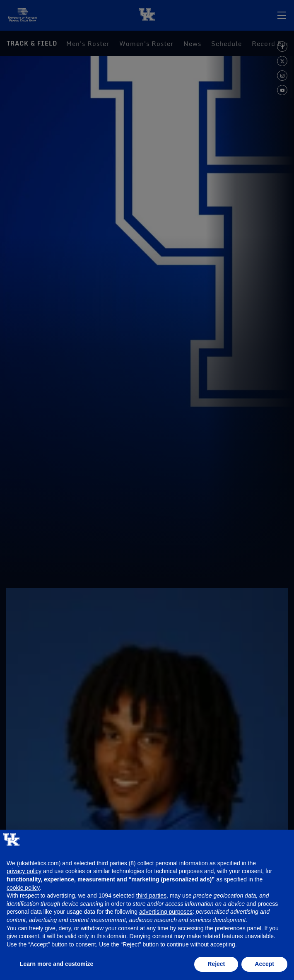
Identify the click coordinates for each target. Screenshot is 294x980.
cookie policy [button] (23, 888)
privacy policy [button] (24, 871)
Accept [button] (264, 964)
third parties (151, 896)
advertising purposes (166, 912)
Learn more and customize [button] (57, 964)
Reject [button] (216, 964)
